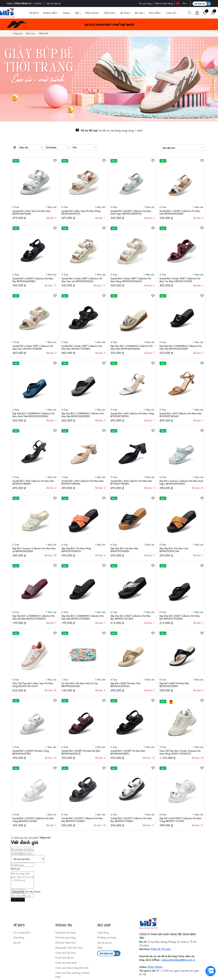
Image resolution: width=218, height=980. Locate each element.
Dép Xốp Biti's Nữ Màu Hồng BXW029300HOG (76, 550)
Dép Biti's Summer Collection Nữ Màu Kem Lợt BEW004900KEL (34, 550)
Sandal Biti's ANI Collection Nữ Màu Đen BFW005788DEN (131, 482)
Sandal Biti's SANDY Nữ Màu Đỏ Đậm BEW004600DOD (81, 752)
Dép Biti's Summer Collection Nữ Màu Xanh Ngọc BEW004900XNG (181, 482)
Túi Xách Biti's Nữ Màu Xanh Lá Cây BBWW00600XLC (80, 684)
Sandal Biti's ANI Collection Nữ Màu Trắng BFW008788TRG (132, 415)
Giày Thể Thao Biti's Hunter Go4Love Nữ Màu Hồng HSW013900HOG (180, 752)
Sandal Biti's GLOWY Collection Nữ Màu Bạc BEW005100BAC (131, 819)
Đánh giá (15, 868)
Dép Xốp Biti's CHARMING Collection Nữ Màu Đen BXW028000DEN (82, 415)
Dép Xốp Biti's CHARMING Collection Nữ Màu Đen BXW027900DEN (82, 617)
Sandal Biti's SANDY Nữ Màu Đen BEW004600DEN (128, 752)
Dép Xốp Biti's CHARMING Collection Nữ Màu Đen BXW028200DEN (181, 347)
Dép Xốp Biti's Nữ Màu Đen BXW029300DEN (124, 550)
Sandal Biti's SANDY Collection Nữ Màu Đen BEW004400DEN (33, 280)
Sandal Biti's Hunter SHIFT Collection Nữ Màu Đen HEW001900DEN (82, 347)
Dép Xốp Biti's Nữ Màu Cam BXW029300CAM (174, 550)
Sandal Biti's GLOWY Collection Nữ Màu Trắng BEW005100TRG (33, 819)
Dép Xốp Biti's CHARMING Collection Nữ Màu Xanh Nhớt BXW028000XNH (33, 415)
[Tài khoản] (197, 13)
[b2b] (109, 953)
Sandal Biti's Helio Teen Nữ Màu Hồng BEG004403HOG (81, 212)
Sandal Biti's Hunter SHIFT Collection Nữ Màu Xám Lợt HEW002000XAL (82, 280)
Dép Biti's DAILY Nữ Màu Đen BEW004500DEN (174, 684)
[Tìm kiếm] (189, 13)
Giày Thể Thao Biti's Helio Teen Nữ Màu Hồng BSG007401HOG (33, 684)
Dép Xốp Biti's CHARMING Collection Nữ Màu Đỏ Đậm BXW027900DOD (33, 617)
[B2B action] (202, 3)
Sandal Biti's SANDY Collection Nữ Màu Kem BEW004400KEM (180, 212)
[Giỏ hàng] (213, 13)
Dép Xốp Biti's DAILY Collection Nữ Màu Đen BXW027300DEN (180, 617)
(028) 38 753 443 (161, 949)
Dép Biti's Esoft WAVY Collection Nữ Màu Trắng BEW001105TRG (180, 819)
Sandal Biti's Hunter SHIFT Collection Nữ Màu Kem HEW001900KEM (33, 347)
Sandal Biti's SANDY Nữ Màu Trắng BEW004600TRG (31, 752)
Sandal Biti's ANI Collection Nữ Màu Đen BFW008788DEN (33, 482)
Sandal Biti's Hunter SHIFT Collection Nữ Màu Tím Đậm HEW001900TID (180, 280)
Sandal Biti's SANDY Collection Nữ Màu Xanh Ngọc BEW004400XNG (131, 212)
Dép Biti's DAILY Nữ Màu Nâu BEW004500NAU (126, 684)
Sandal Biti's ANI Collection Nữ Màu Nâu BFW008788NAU (181, 415)
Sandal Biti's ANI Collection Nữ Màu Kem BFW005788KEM (83, 482)
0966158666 (21, 3)
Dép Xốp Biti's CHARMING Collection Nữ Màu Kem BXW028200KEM (132, 347)
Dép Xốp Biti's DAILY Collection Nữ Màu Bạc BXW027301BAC (131, 617)
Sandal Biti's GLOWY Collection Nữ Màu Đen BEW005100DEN (82, 819)
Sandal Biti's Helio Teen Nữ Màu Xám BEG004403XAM (31, 212)
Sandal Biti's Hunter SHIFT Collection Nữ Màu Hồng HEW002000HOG (131, 280)
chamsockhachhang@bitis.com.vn (178, 960)
